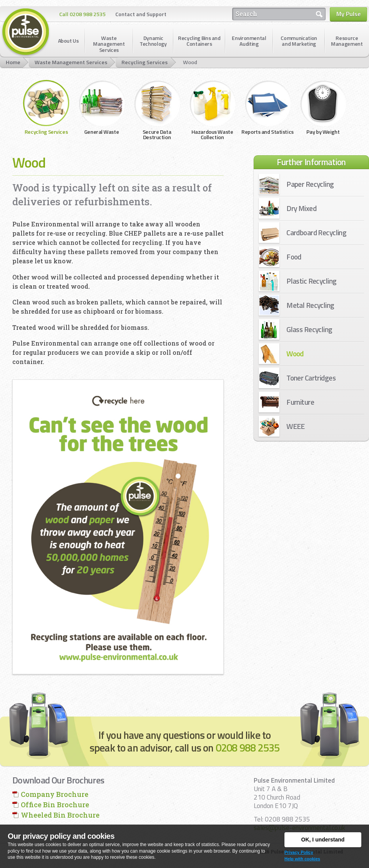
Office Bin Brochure (55, 805)
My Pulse (348, 14)
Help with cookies (302, 859)
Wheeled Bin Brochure (60, 815)
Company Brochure (55, 794)
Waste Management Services (71, 62)
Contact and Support (141, 14)
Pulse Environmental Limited (26, 32)
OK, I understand (323, 840)
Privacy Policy (299, 852)
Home (13, 62)
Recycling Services (145, 62)
